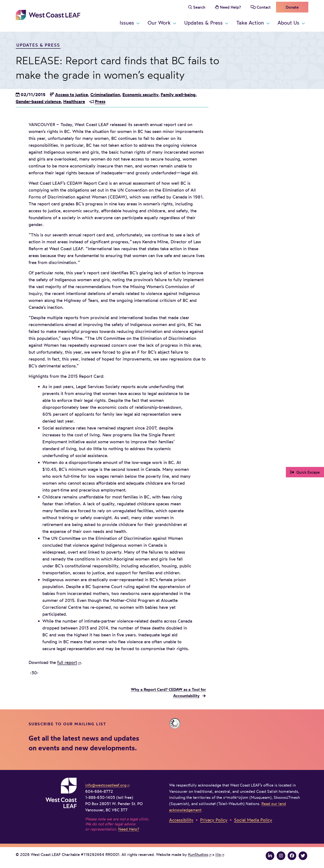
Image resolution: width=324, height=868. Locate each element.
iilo (218, 854)
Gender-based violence (38, 101)
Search (199, 7)
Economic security (140, 94)
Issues (127, 23)
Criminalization (105, 94)
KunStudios (198, 854)
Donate (292, 7)
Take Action (250, 23)
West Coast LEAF (48, 15)
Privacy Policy (214, 820)
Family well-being (178, 94)
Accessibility (181, 820)
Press (100, 101)
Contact (264, 7)
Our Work (159, 23)
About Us (288, 23)
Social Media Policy (253, 820)
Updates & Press (203, 23)
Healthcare (74, 101)
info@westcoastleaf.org (106, 785)
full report (67, 662)
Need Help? (230, 7)
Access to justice (72, 94)
